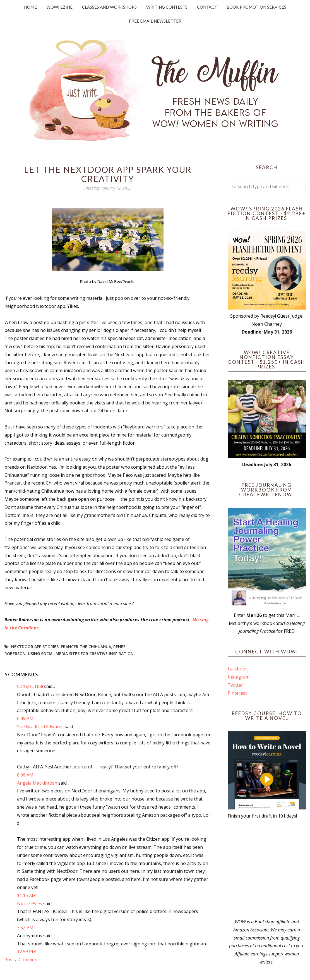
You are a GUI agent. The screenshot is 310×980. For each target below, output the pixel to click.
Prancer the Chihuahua (86, 647)
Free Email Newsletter (155, 21)
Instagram (239, 677)
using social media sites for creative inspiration (81, 654)
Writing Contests (167, 7)
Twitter (235, 685)
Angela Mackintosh (37, 783)
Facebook (238, 669)
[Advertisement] (267, 869)
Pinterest (237, 693)
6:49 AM (25, 718)
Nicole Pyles (30, 904)
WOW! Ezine (59, 7)
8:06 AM (25, 775)
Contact (207, 7)
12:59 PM (27, 952)
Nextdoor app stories (35, 647)
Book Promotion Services (256, 7)
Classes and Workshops (109, 7)
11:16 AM (27, 895)
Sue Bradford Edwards (40, 727)
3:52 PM (25, 928)
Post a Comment (22, 960)
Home (30, 7)
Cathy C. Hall (30, 686)
